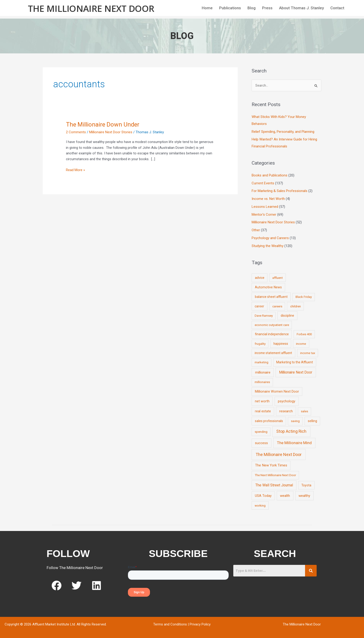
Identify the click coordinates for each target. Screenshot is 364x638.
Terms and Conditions (170, 624)
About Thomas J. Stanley (301, 8)
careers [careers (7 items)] (277, 306)
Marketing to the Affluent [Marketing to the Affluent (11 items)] (295, 362)
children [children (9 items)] (296, 306)
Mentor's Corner (264, 215)
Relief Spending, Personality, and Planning (283, 132)
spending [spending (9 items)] (261, 432)
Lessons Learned (265, 207)
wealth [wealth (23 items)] (285, 496)
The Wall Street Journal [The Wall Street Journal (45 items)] (274, 485)
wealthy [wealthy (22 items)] (304, 496)
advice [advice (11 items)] (260, 278)
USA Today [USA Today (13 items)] (263, 496)
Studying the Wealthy (268, 246)
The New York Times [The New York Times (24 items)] (271, 465)
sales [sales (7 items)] (304, 411)
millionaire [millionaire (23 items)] (263, 372)
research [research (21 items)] (286, 411)
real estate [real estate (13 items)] (263, 411)
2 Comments (76, 132)
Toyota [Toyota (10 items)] (306, 485)
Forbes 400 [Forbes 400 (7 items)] (304, 334)
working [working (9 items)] (260, 505)
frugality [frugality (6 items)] (260, 344)
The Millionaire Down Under (103, 124)
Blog (252, 8)
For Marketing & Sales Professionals (279, 191)
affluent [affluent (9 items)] (278, 278)
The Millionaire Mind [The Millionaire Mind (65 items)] (294, 443)
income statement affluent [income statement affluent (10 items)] (273, 353)
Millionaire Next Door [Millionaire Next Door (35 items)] (296, 372)
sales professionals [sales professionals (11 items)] (269, 421)
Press (267, 8)
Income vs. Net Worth (268, 199)
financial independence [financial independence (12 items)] (272, 334)
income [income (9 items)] (301, 344)
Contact (337, 8)
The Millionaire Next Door (91, 8)
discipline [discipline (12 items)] (287, 316)
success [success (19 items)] (261, 443)
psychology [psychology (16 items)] (287, 401)
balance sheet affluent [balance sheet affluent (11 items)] (271, 297)
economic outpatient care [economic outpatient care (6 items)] (272, 325)
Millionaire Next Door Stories (111, 132)
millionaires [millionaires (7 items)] (262, 382)
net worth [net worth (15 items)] (262, 401)
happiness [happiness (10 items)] (281, 344)
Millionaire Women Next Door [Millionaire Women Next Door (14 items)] (277, 391)
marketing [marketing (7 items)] (262, 362)
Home (207, 8)
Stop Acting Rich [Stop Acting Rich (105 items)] (291, 431)
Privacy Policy (200, 624)
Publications (230, 8)
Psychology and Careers (270, 238)
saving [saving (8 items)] (295, 421)
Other (256, 230)
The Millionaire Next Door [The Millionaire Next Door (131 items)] (279, 454)
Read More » (75, 170)
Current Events (263, 183)
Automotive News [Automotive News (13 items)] (268, 287)
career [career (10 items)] (259, 306)
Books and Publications (270, 175)
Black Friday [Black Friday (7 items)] (304, 297)
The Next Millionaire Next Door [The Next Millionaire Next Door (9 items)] (275, 475)
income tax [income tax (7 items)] (308, 353)
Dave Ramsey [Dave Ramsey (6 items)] (264, 316)
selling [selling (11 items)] (312, 421)
